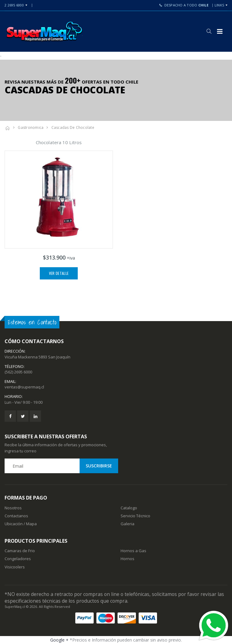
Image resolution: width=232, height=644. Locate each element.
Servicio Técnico (135, 516)
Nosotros (13, 508)
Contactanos (16, 516)
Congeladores (18, 559)
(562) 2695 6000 (18, 372)
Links (219, 5)
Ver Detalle (59, 273)
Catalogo (129, 508)
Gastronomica (31, 127)
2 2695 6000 (14, 5)
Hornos (127, 559)
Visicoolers (15, 567)
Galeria (127, 524)
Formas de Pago (26, 498)
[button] (209, 31)
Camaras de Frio (20, 551)
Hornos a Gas (133, 551)
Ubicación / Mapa (21, 524)
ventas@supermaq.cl (24, 387)
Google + (59, 640)
